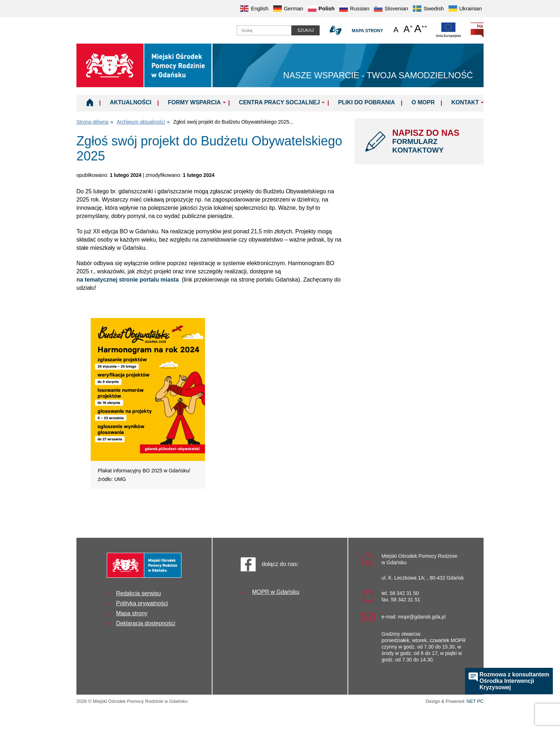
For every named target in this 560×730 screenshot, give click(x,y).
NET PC (475, 702)
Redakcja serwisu (138, 593)
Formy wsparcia (194, 102)
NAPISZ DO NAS (432, 141)
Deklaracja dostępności (146, 623)
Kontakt (465, 102)
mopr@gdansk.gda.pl (422, 617)
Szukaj (305, 30)
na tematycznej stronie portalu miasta (129, 280)
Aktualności (130, 102)
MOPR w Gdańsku (276, 592)
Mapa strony (367, 31)
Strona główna (92, 122)
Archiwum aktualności (141, 122)
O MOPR (423, 102)
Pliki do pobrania (367, 102)
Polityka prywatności (142, 603)
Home (90, 102)
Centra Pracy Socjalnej (279, 102)
